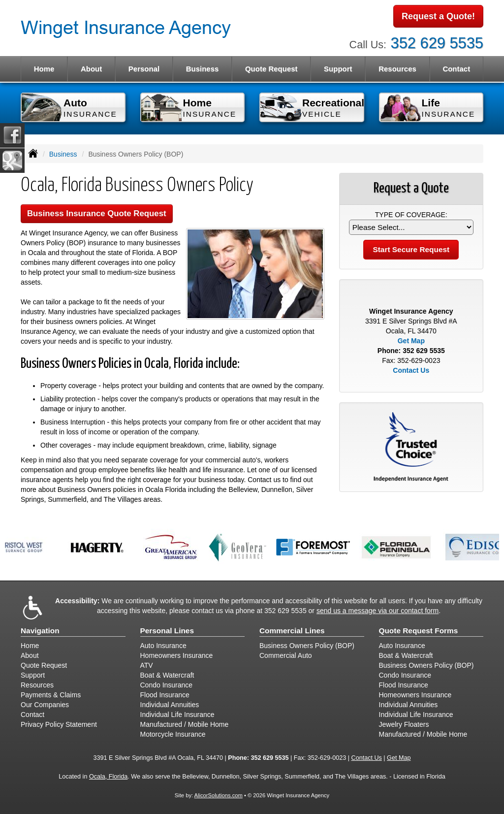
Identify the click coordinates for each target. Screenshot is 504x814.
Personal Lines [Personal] (167, 631)
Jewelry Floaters (404, 724)
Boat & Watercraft (167, 675)
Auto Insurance (163, 646)
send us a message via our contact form (378, 611)
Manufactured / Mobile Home (185, 724)
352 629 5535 (437, 43)
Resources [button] (397, 69)
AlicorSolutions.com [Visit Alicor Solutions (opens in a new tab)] (219, 795)
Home (44, 69)
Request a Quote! (438, 16)
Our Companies (45, 705)
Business (63, 154)
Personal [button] (144, 69)
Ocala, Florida (108, 777)
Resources (37, 685)
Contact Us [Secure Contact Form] (411, 370)
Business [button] (203, 69)
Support (33, 675)
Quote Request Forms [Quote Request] (419, 631)
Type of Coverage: (411, 215)
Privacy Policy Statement (59, 724)
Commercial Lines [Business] (292, 631)
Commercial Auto (286, 655)
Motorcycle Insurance (173, 734)
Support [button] (338, 69)
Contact (456, 69)
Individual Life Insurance (177, 715)
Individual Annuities (170, 705)
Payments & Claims (51, 695)
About (91, 69)
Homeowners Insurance (177, 655)
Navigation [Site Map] (40, 631)
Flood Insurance (165, 695)
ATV (147, 665)
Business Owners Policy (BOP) (307, 646)
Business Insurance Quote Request (97, 213)
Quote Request (44, 665)
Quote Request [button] (271, 69)
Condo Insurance (167, 685)
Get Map (411, 341)
